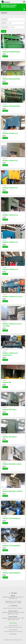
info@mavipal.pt (13, 623)
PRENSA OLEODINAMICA (11, 518)
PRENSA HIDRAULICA (10, 133)
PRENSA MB (7, 382)
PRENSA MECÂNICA (9, 410)
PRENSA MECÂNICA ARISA (12, 464)
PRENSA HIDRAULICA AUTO (13, 296)
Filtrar (4, 31)
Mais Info (5, 56)
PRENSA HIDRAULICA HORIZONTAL (10, 354)
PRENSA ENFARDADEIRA (11, 52)
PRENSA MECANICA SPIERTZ (13, 491)
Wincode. (20, 640)
